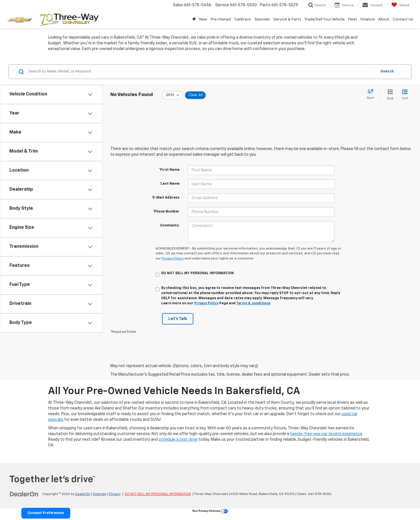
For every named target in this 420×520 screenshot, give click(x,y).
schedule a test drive (178, 440)
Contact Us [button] (403, 19)
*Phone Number (166, 212)
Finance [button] (368, 19)
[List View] (405, 95)
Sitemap (100, 494)
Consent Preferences (46, 513)
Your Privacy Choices (210, 511)
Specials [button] (262, 19)
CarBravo (243, 19)
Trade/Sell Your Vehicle (325, 19)
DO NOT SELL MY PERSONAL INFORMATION (158, 494)
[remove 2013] (172, 95)
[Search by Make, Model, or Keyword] (202, 72)
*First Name (169, 170)
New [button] (203, 19)
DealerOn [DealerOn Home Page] (83, 494)
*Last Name (169, 184)
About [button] (384, 19)
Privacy (115, 494)
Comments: (170, 226)
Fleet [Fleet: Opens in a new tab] (353, 19)
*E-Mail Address (165, 198)
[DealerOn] (24, 494)
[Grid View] (389, 95)
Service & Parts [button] (287, 19)
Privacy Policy (173, 259)
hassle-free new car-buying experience (326, 434)
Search (387, 71)
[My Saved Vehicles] (400, 5)
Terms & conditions (253, 303)
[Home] (194, 19)
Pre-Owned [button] (221, 19)
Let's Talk (178, 319)
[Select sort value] (372, 95)
